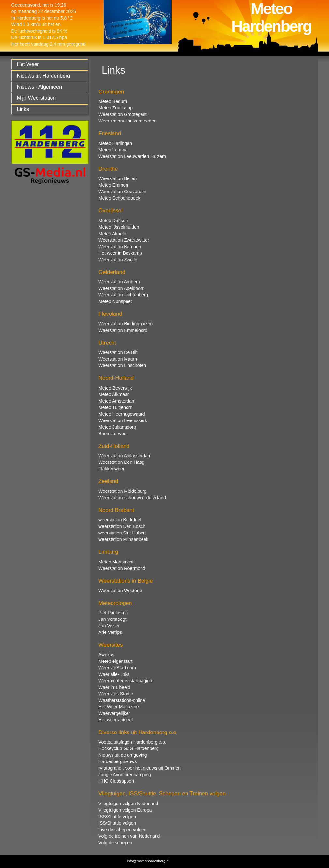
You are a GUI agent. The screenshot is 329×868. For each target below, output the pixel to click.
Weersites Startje (116, 694)
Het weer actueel (116, 720)
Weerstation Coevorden (122, 192)
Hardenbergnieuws (118, 761)
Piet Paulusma (113, 613)
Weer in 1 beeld (114, 687)
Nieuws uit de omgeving (123, 755)
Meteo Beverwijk (115, 388)
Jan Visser (109, 626)
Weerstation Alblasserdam (125, 456)
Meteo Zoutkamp (116, 108)
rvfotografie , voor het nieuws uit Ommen (140, 768)
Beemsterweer (113, 434)
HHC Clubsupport (116, 781)
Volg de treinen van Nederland (129, 836)
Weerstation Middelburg (123, 491)
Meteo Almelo (112, 234)
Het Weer (28, 64)
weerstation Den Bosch (122, 526)
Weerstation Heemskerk (123, 420)
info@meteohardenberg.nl (148, 861)
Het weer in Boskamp (120, 253)
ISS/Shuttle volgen (117, 817)
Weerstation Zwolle (118, 260)
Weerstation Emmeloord (123, 330)
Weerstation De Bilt (118, 352)
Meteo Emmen (113, 185)
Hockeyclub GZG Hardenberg (128, 748)
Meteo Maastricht (116, 562)
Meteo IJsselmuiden (119, 227)
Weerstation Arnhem (119, 282)
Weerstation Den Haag (121, 462)
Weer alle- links (114, 674)
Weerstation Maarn (118, 359)
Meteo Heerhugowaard (122, 414)
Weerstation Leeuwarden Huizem (132, 156)
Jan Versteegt (112, 619)
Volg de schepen (115, 843)
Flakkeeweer (111, 469)
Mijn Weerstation (37, 98)
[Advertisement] (48, 292)
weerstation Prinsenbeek (123, 539)
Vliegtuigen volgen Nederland (128, 804)
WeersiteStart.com (117, 668)
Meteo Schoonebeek (119, 198)
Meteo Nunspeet (115, 301)
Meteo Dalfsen (113, 221)
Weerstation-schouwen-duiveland (132, 498)
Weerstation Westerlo (120, 591)
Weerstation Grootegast (123, 114)
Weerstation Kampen (120, 247)
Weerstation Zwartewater (124, 240)
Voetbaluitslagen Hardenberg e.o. (132, 742)
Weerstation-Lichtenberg (123, 295)
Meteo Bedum (113, 101)
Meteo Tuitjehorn (115, 407)
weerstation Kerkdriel (120, 520)
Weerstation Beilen (118, 178)
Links (23, 109)
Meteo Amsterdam (117, 401)
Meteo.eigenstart (115, 661)
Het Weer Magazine (119, 707)
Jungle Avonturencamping (125, 775)
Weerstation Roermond (122, 568)
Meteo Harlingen (115, 143)
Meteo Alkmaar (114, 394)
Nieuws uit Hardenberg (44, 76)
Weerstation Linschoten (122, 365)
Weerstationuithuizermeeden (127, 121)
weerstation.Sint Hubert (122, 533)
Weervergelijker (114, 713)
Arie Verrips (110, 632)
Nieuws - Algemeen (40, 87)
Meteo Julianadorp (117, 427)
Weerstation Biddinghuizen (126, 324)
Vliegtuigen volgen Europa (125, 810)
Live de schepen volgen (122, 830)
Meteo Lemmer (114, 150)
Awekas (106, 655)
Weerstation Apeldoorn (121, 288)
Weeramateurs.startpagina (125, 681)
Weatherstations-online (122, 700)
